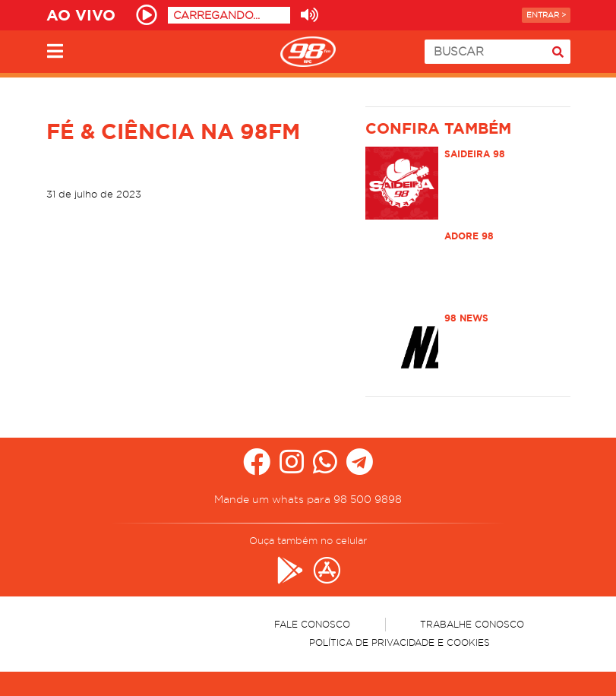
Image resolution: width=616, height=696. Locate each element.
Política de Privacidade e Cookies (400, 642)
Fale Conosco (312, 624)
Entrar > (546, 15)
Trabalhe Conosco (472, 624)
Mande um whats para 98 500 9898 (308, 499)
